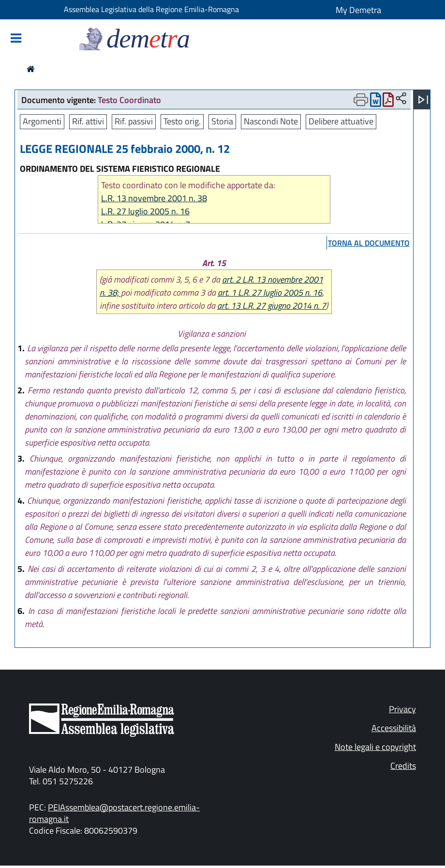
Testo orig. (182, 121)
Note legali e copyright (375, 747)
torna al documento (369, 243)
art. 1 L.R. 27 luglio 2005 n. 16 (270, 292)
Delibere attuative (341, 121)
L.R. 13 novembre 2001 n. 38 (154, 198)
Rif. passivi (134, 121)
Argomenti (42, 121)
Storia (222, 121)
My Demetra (358, 10)
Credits (403, 766)
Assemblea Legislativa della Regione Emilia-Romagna (151, 9)
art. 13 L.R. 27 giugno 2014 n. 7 (272, 306)
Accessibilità (394, 728)
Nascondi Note (271, 121)
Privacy (402, 709)
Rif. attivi (88, 121)
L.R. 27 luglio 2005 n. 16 (145, 211)
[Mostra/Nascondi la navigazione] (16, 39)
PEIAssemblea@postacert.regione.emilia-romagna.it (114, 813)
